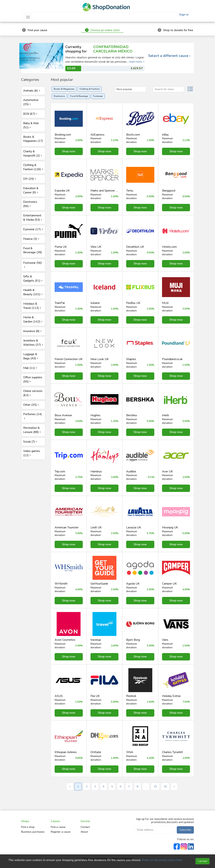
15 (155, 787)
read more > (137, 62)
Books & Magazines (64, 89)
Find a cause (58, 827)
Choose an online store (105, 30)
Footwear (98, 96)
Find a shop (28, 827)
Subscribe (185, 830)
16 (165, 787)
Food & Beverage (79, 96)
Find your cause (37, 30)
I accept (202, 861)
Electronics (59, 96)
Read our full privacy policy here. (162, 860)
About (84, 832)
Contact (85, 827)
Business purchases (33, 832)
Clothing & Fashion (90, 89)
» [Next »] (174, 787)
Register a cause (61, 832)
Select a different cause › (169, 56)
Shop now (69, 151)
